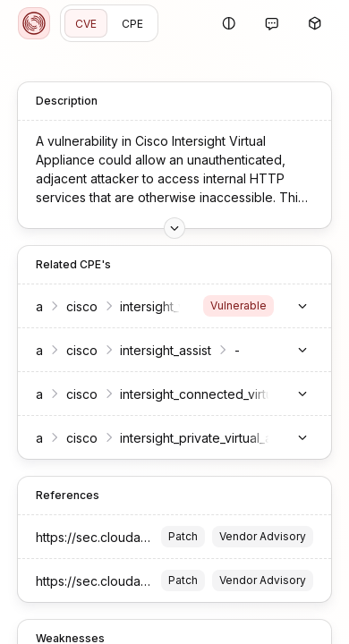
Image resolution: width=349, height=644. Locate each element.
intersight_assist (166, 350)
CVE (86, 24)
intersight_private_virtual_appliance (221, 438)
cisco (82, 306)
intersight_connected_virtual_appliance (233, 394)
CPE (132, 24)
